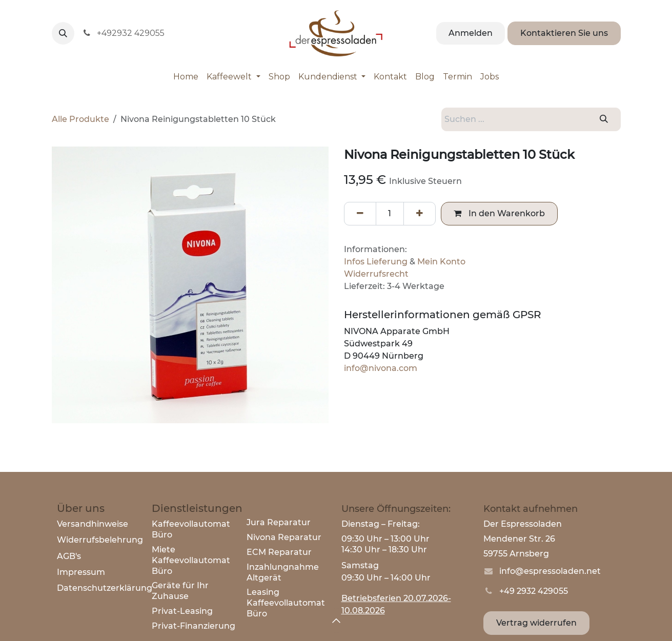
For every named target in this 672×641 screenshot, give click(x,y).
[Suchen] (604, 119)
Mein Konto (441, 262)
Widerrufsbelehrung (100, 540)
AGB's (69, 556)
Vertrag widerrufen (536, 623)
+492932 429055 (124, 33)
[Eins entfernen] (360, 214)
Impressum (81, 572)
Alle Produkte (80, 119)
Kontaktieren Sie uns (564, 33)
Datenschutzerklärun (102, 588)
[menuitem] (186, 77)
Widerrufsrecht (376, 274)
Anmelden (471, 33)
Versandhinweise (93, 524)
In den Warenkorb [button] (499, 213)
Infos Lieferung (376, 262)
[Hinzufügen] (420, 214)
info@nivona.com (381, 368)
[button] (63, 33)
